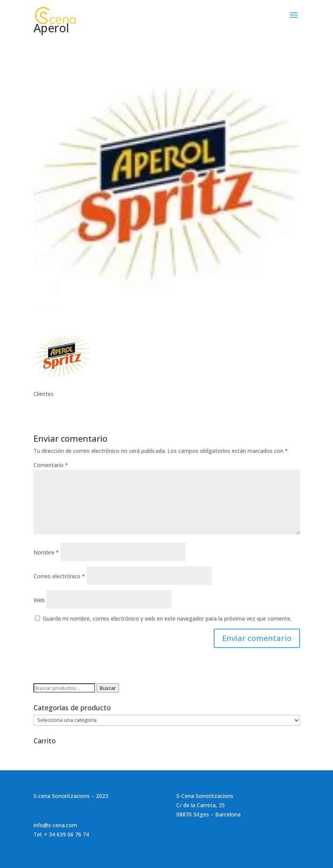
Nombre (46, 552)
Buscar (108, 688)
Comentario (51, 465)
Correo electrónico (59, 576)
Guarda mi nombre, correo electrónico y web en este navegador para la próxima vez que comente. (167, 618)
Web (39, 600)
